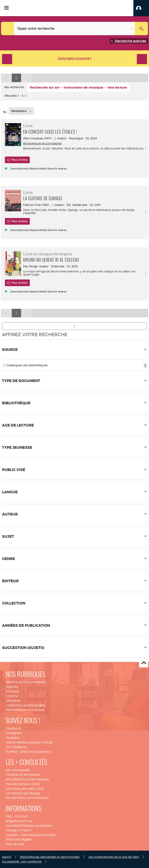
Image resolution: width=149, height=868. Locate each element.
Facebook (13, 728)
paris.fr (7, 857)
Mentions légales (19, 839)
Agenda (12, 687)
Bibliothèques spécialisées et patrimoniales (50, 857)
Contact (21, 816)
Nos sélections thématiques (27, 779)
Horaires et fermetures (23, 775)
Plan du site (15, 844)
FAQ (9, 816)
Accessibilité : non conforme (22, 861)
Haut (144, 663)
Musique (12, 691)
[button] (141, 8)
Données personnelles (38, 835)
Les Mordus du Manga (23, 793)
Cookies (12, 835)
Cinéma (12, 696)
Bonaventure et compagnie (42, 143)
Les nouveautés (18, 770)
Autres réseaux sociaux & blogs (29, 742)
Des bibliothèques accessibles (29, 826)
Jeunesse (13, 701)
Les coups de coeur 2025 (25, 789)
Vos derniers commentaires (27, 798)
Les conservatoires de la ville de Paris (114, 857)
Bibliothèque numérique (25, 710)
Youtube (12, 738)
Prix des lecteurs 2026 (23, 784)
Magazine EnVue (19, 821)
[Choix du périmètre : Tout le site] (8, 29)
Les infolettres (16, 747)
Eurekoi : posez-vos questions (28, 752)
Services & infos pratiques (25, 682)
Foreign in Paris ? (19, 830)
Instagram (14, 733)
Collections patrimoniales (26, 705)
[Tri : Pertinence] (21, 111)
